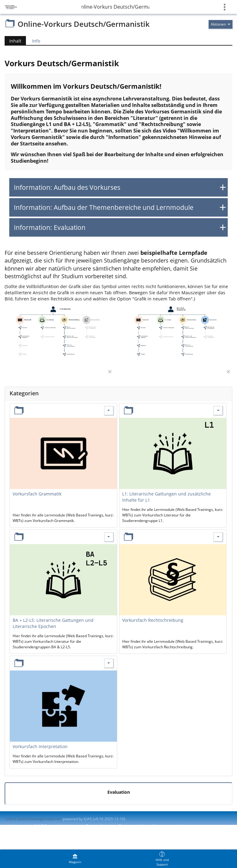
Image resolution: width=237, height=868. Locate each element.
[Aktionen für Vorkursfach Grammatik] (109, 411)
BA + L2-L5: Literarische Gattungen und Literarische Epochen (53, 623)
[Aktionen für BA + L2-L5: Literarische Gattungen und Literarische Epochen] (109, 537)
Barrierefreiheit (100, 826)
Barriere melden (133, 826)
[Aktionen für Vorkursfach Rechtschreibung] (218, 537)
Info (36, 41)
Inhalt (15, 41)
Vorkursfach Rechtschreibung (153, 620)
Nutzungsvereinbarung (173, 826)
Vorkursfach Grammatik (37, 494)
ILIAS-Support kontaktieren (57, 826)
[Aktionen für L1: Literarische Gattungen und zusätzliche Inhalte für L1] (218, 411)
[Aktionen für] (220, 24)
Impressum (19, 826)
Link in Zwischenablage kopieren (33, 819)
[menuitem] (75, 859)
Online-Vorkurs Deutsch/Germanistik (115, 7)
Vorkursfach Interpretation (40, 746)
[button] (118, 187)
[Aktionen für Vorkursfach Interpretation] (109, 663)
